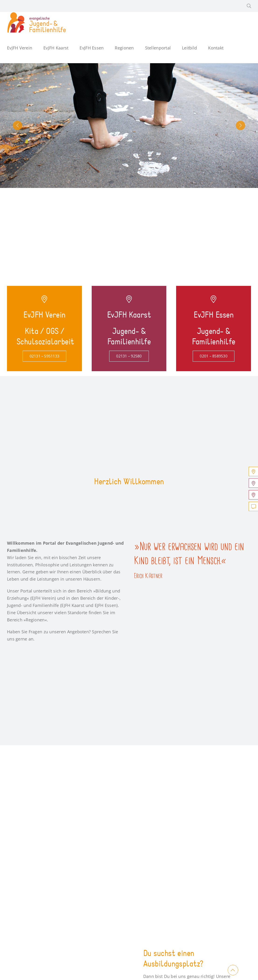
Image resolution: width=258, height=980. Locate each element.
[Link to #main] (233, 970)
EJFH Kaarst (73, 605)
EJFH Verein (43, 598)
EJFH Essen (106, 605)
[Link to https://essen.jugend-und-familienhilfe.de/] (213, 299)
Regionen (35, 620)
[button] (249, 6)
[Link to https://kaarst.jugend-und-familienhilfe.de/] (129, 299)
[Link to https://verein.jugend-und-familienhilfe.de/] (44, 299)
